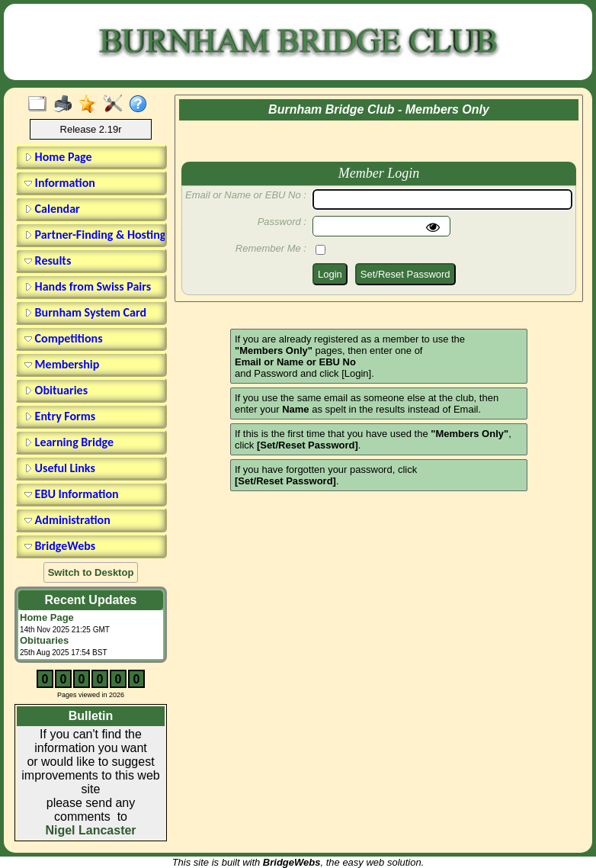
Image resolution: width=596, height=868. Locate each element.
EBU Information (72, 494)
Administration (67, 520)
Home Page (58, 157)
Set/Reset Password (405, 274)
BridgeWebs (60, 546)
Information (60, 183)
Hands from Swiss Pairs (88, 286)
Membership (62, 364)
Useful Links (60, 468)
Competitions (64, 338)
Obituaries (56, 390)
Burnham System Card (85, 312)
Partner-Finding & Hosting (93, 235)
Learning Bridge (69, 442)
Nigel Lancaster (90, 830)
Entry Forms (60, 416)
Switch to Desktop (91, 572)
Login (330, 274)
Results (48, 260)
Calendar (52, 209)
